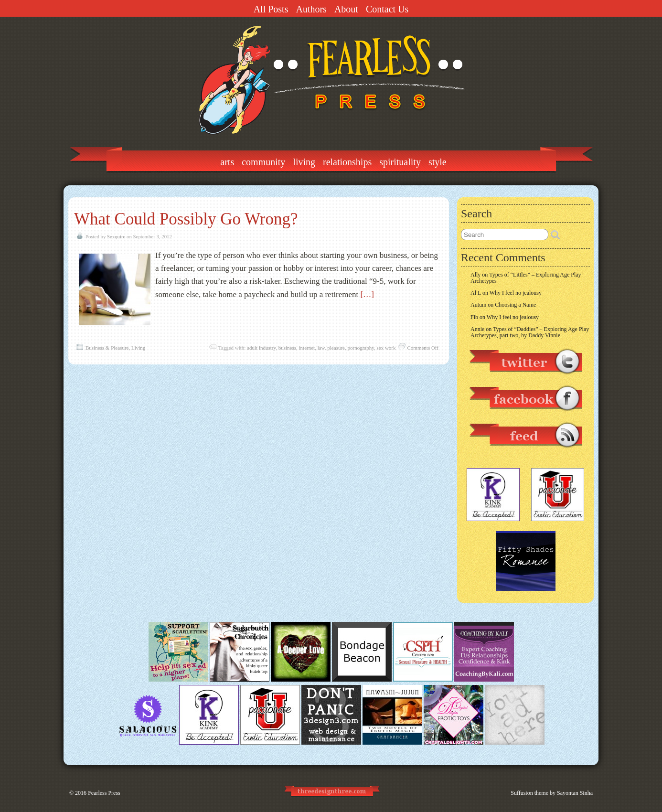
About (346, 9)
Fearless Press (104, 793)
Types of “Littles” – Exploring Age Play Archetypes (526, 278)
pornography (361, 348)
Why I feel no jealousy (516, 293)
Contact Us (387, 9)
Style (438, 162)
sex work (386, 348)
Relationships (347, 162)
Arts (227, 162)
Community (263, 162)
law (321, 348)
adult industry (261, 348)
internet (307, 348)
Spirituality (400, 162)
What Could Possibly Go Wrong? (186, 219)
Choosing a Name (515, 305)
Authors (311, 9)
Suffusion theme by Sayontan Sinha (552, 793)
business (287, 348)
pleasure (336, 348)
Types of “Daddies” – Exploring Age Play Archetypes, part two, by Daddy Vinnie (530, 332)
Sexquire (116, 236)
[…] (367, 294)
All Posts (271, 9)
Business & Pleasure (107, 348)
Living (304, 162)
